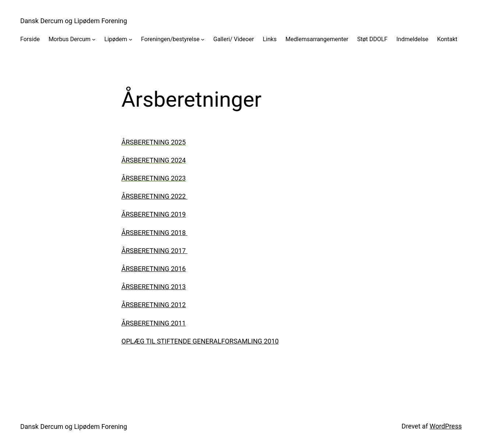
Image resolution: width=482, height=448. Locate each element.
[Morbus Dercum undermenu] (94, 39)
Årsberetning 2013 (154, 287)
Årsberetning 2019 (154, 214)
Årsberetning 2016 (154, 269)
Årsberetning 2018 (154, 233)
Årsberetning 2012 (154, 305)
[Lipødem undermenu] (131, 39)
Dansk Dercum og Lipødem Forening (74, 21)
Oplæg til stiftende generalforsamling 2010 (200, 341)
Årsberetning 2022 (154, 196)
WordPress (446, 426)
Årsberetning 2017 (154, 251)
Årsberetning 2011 (154, 323)
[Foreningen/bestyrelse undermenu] (203, 39)
